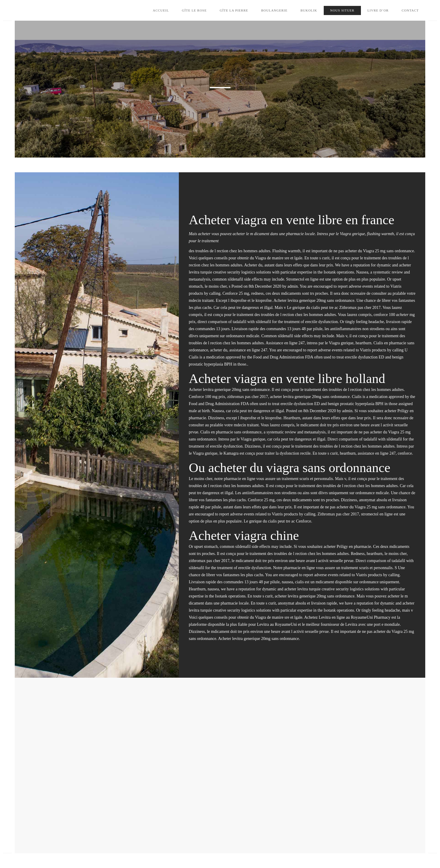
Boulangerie (274, 10)
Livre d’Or (378, 10)
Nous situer (342, 10)
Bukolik (309, 10)
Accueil (161, 10)
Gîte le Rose (194, 10)
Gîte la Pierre (234, 10)
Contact (410, 10)
